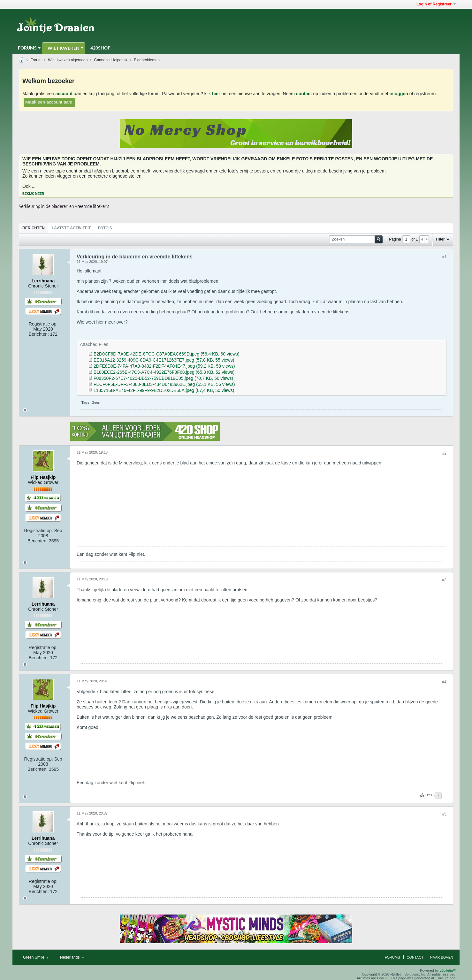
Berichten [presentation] (34, 228)
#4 (444, 682)
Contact (415, 957)
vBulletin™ (448, 970)
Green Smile (36, 957)
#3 (444, 580)
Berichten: (39, 334)
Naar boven (442, 957)
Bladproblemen (147, 60)
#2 (444, 453)
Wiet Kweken (64, 48)
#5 (444, 814)
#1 (444, 257)
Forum (36, 60)
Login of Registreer (436, 4)
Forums (27, 48)
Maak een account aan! (49, 102)
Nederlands (72, 957)
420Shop (100, 48)
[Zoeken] (356, 239)
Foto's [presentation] (105, 228)
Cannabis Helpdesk (111, 60)
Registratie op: (43, 324)
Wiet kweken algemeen (68, 60)
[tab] (34, 228)
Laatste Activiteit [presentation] (71, 228)
